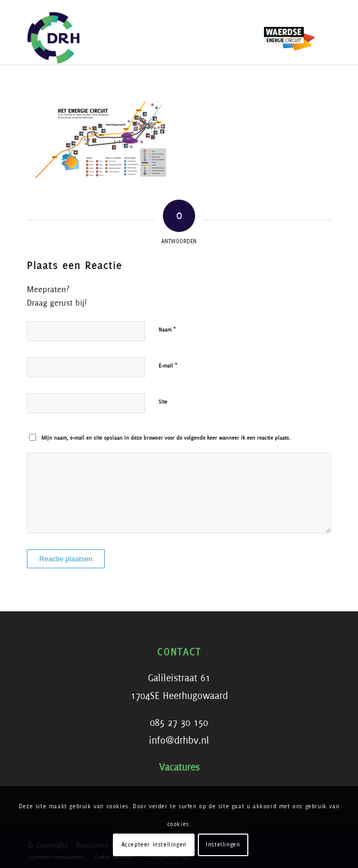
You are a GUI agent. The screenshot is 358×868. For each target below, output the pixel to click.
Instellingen (223, 845)
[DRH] (149, 32)
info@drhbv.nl (179, 741)
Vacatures (179, 768)
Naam (167, 330)
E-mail (168, 366)
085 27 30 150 (179, 723)
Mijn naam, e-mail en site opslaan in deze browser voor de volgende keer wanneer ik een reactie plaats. (166, 438)
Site (163, 402)
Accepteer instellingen (154, 845)
